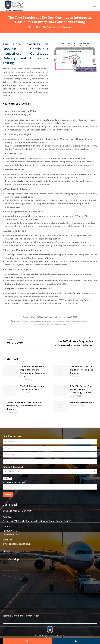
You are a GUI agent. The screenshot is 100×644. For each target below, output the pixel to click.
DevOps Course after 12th (80, 321)
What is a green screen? (82, 402)
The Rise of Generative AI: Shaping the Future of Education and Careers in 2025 (32, 371)
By (50, 317)
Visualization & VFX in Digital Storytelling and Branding (82, 370)
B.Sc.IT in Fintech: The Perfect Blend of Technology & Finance (81, 389)
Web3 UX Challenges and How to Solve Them (32, 388)
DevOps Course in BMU (41, 324)
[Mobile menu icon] (95, 6)
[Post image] (10, 371)
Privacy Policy (32, 616)
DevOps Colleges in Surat (62, 321)
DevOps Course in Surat (59, 324)
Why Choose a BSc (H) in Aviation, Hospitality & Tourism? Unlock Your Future (25, 406)
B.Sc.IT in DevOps (22, 321)
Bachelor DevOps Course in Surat (41, 321)
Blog (33, 317)
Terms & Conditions (13, 616)
